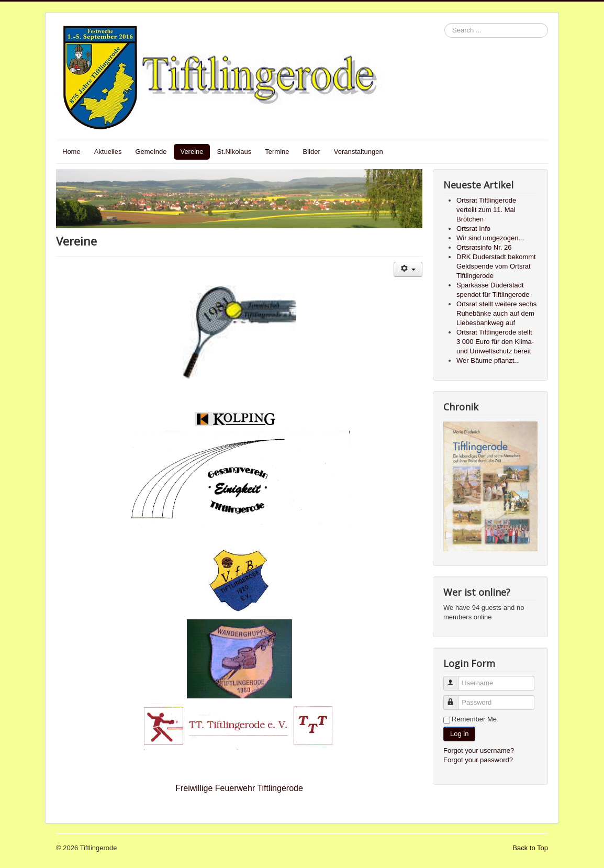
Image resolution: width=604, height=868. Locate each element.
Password (456, 698)
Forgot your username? (479, 750)
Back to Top (530, 848)
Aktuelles (108, 152)
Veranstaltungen (359, 152)
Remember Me (474, 719)
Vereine (192, 152)
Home (71, 152)
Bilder (312, 152)
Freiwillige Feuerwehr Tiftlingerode (239, 788)
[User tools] (408, 269)
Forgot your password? (478, 760)
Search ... (445, 23)
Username (456, 679)
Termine (277, 152)
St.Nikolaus (234, 152)
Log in (459, 734)
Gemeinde (151, 152)
